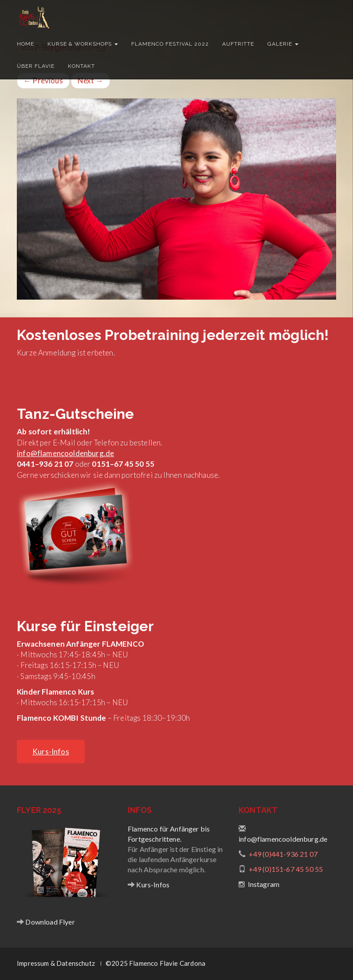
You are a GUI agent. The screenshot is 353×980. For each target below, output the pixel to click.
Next (90, 80)
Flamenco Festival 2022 (170, 44)
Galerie (283, 44)
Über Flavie (36, 66)
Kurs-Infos (152, 884)
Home (25, 44)
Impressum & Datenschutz (56, 963)
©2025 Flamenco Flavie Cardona (155, 963)
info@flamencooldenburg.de (65, 453)
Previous (43, 80)
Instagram (264, 884)
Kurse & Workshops (83, 44)
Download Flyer (49, 922)
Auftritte (238, 44)
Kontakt (81, 66)
